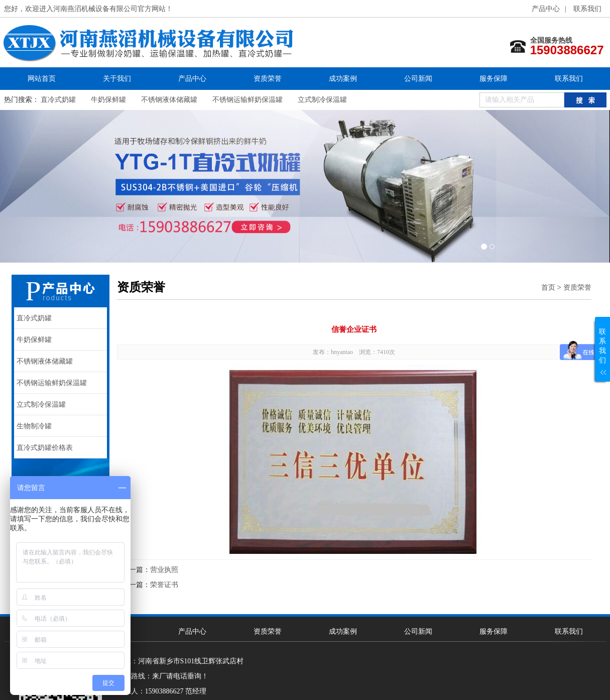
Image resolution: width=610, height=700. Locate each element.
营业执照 (164, 570)
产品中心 (546, 9)
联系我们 (587, 9)
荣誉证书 (164, 585)
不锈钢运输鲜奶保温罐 (248, 100)
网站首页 (42, 79)
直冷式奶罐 (58, 100)
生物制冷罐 (34, 426)
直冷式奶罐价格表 (45, 448)
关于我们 (117, 79)
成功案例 (343, 79)
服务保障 (494, 79)
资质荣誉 (268, 79)
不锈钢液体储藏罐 (169, 100)
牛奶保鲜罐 (108, 100)
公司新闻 (418, 79)
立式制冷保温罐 (322, 100)
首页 (548, 287)
